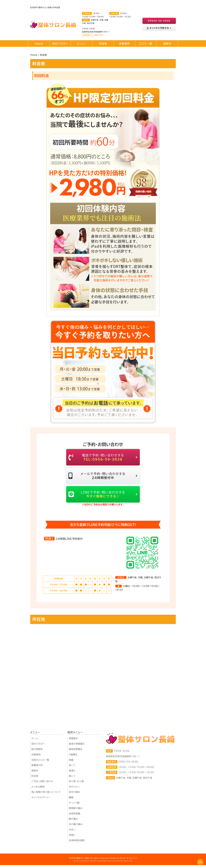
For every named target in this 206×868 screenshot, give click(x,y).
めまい (72, 833)
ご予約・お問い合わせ (42, 784)
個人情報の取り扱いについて (46, 795)
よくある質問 (38, 790)
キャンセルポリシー (41, 800)
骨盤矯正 (73, 741)
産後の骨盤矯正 (77, 747)
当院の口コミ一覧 (40, 763)
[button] (200, 862)
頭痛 (71, 763)
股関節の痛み (76, 811)
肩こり (72, 779)
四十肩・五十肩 (76, 784)
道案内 (35, 774)
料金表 (35, 779)
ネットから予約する (159, 28)
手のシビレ (74, 790)
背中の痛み (75, 795)
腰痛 (71, 800)
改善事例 (36, 758)
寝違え (72, 774)
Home (34, 55)
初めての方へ (38, 747)
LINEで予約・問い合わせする (103, 497)
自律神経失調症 (77, 843)
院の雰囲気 (37, 752)
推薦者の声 (37, 768)
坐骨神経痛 (75, 817)
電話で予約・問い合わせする (103, 458)
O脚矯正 (73, 758)
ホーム (35, 741)
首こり (72, 768)
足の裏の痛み (76, 827)
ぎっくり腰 (74, 806)
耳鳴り (72, 838)
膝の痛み (73, 822)
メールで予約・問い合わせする (103, 477)
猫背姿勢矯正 (76, 752)
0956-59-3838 (159, 21)
